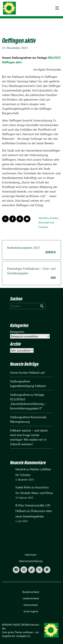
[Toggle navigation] (57, 24)
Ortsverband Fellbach (34, 12)
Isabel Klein (23, 482)
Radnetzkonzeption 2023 (32, 245)
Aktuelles (43, 213)
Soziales (54, 213)
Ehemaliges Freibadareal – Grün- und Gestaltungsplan (32, 268)
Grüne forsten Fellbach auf (27, 367)
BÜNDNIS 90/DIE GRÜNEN (36, 7)
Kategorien (17, 326)
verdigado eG (23, 631)
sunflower (28, 627)
